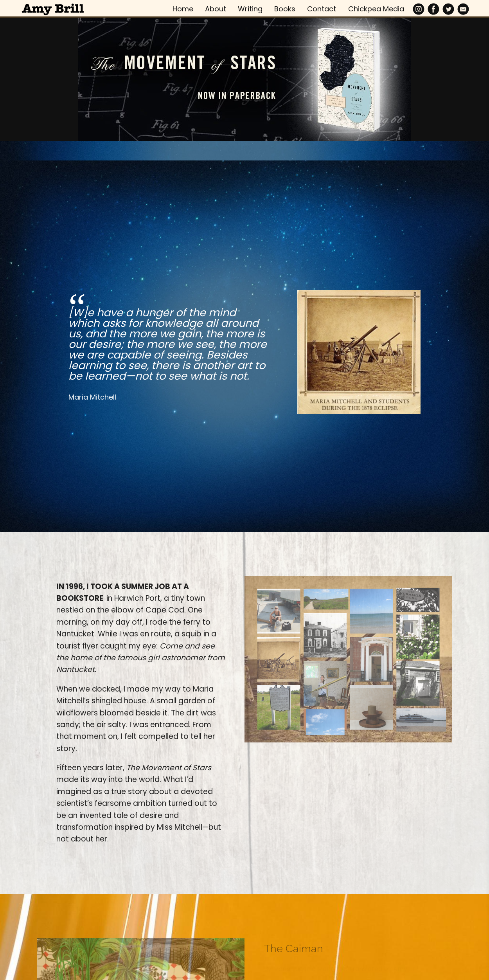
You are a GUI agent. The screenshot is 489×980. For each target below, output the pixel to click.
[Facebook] (433, 9)
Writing (250, 9)
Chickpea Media (376, 9)
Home (183, 9)
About (216, 9)
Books (285, 9)
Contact (322, 9)
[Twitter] (448, 9)
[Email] (463, 9)
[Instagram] (419, 9)
